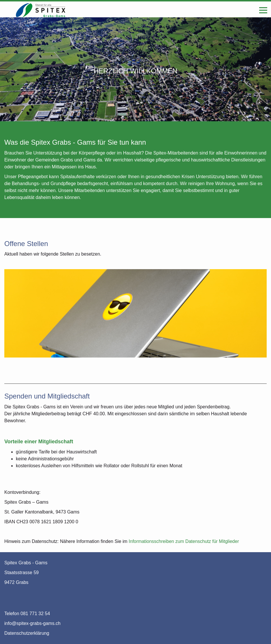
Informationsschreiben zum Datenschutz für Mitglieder (184, 541)
